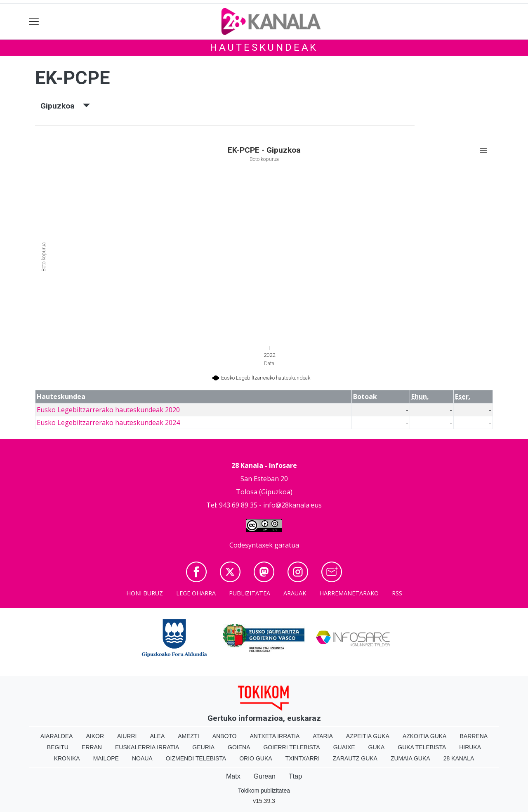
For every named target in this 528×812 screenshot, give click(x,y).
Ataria (323, 736)
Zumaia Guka (410, 758)
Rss (397, 593)
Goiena (239, 747)
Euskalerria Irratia (147, 747)
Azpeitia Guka (368, 736)
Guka (377, 747)
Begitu (58, 747)
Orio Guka (256, 758)
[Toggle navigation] (34, 22)
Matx (233, 776)
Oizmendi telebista (196, 758)
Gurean (265, 776)
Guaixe (344, 747)
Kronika (67, 758)
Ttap (295, 776)
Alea (157, 736)
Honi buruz (145, 593)
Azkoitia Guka (425, 736)
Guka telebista (422, 747)
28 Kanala (459, 758)
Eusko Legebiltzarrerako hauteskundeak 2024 (108, 423)
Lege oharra (196, 593)
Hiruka (470, 747)
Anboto (225, 736)
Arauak (295, 593)
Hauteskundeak (264, 47)
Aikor (95, 736)
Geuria (203, 747)
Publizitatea (250, 593)
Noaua (142, 758)
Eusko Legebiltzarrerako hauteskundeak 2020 (108, 410)
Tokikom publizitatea (264, 791)
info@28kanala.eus (292, 505)
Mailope (106, 758)
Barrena (474, 736)
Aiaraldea (57, 736)
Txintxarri (303, 758)
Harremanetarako (349, 593)
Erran (92, 747)
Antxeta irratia (275, 736)
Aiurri (127, 736)
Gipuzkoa (65, 106)
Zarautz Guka (355, 758)
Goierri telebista (291, 747)
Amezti (188, 736)
